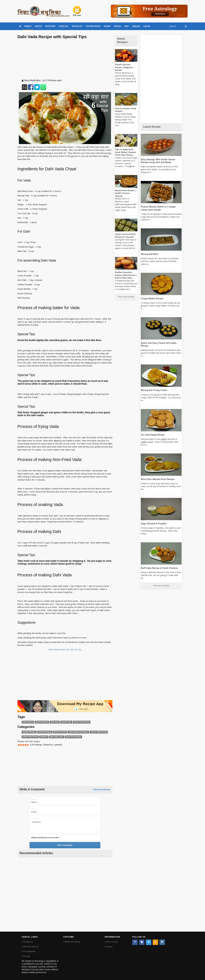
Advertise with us (31, 946)
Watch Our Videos (72, 942)
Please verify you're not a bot (45, 838)
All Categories (29, 951)
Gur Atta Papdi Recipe (152, 435)
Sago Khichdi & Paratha (153, 524)
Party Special (28, 722)
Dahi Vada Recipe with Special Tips (65, 649)
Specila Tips (64, 722)
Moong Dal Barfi (149, 254)
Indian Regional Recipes (76, 732)
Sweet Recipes (123, 40)
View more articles (126, 291)
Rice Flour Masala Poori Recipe (157, 479)
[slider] (23, 745)
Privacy (109, 946)
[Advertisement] (65, 60)
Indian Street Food (30, 737)
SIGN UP (136, 26)
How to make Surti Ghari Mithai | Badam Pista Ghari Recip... (125, 149)
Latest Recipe (153, 127)
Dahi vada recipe (55, 737)
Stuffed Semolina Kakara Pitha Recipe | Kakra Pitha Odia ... (125, 270)
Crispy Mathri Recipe (151, 299)
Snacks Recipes (44, 732)
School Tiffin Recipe (95, 732)
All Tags (27, 956)
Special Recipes (29, 732)
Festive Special (41, 722)
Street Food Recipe (71, 737)
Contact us (28, 942)
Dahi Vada (53, 722)
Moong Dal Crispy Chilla (153, 390)
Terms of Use (112, 942)
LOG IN (147, 26)
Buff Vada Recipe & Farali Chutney (158, 568)
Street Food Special (79, 722)
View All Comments (102, 789)
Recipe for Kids (58, 732)
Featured (43, 737)
